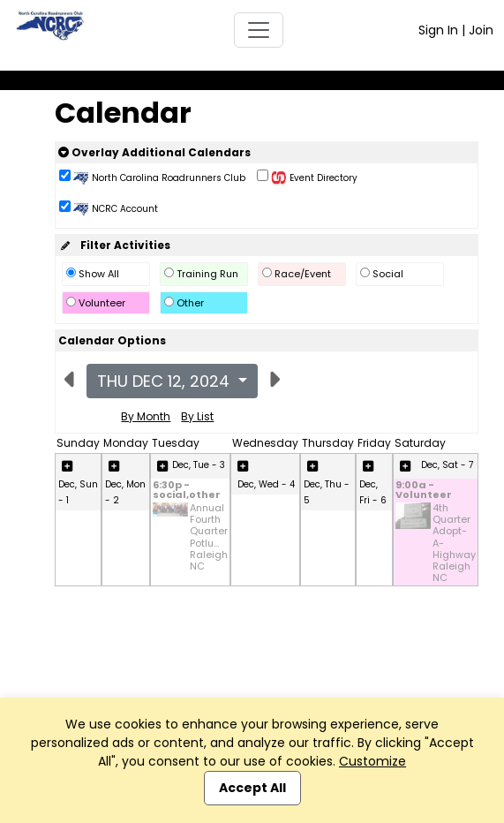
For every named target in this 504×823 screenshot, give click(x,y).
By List (197, 416)
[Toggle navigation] (259, 30)
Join (481, 30)
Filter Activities (114, 245)
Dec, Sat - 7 (447, 465)
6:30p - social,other (187, 491)
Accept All (252, 788)
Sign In (438, 30)
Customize (372, 761)
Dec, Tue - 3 (199, 465)
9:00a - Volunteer (424, 491)
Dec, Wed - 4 (266, 484)
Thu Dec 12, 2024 (165, 381)
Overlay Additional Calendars (154, 152)
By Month (146, 416)
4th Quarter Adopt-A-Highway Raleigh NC (454, 543)
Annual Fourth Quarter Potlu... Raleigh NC (209, 537)
